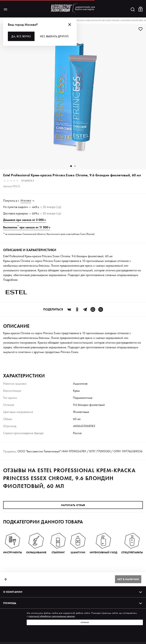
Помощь (73, 603)
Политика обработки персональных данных (28, 634)
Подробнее (10, 280)
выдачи (23, 207)
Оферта (138, 634)
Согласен (85, 622)
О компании (73, 592)
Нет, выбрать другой (54, 36)
